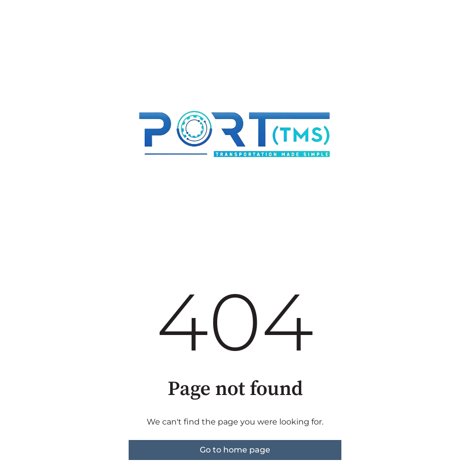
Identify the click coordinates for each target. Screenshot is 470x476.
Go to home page (235, 450)
